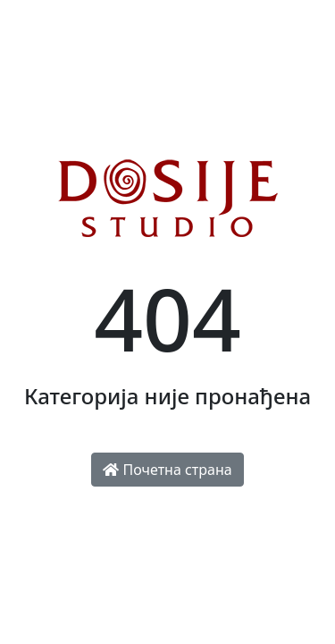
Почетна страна (167, 470)
